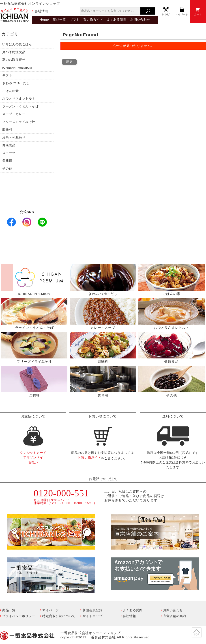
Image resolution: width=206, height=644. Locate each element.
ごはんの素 (11, 91)
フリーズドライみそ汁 (19, 122)
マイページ (182, 14)
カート (198, 14)
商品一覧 (59, 20)
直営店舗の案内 (175, 616)
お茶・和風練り (14, 137)
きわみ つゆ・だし (16, 83)
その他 (7, 169)
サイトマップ (93, 616)
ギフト (75, 20)
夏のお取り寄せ (14, 60)
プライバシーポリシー (19, 616)
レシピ (166, 14)
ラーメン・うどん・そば (20, 106)
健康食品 (9, 145)
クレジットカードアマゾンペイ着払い (33, 458)
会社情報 (42, 11)
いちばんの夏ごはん (17, 44)
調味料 (7, 130)
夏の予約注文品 (14, 52)
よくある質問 (117, 20)
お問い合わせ (140, 20)
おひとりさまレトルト (19, 99)
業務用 (7, 161)
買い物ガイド (93, 20)
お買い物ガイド (89, 457)
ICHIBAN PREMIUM (17, 68)
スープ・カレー (14, 114)
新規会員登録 (93, 610)
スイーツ (9, 153)
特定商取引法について (59, 616)
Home (44, 20)
